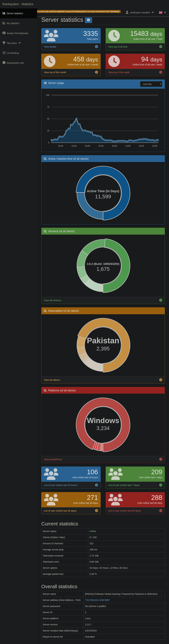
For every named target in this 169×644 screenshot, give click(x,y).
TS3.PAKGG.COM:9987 (97, 600)
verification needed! (140, 12)
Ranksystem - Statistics (18, 4)
